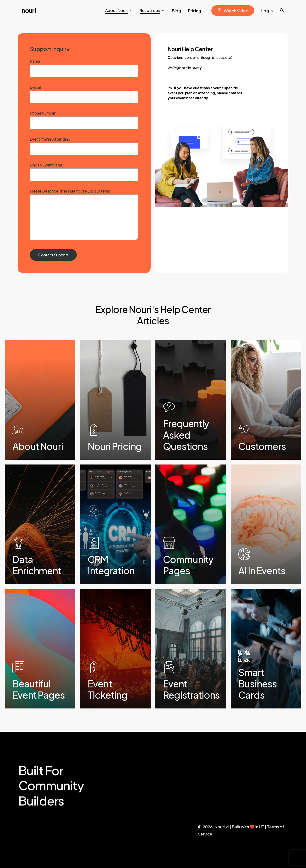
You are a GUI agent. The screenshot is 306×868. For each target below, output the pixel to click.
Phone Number (84, 120)
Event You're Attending (84, 146)
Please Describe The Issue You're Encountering (84, 223)
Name (84, 68)
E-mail (84, 94)
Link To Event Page (84, 172)
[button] (282, 11)
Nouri (29, 11)
